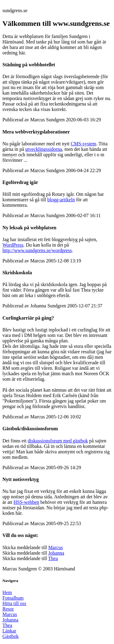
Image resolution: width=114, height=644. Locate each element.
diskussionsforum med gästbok (58, 441)
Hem (7, 592)
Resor (8, 609)
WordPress (13, 245)
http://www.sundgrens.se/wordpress (37, 250)
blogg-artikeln (61, 200)
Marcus (56, 547)
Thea (53, 558)
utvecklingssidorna (44, 149)
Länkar (9, 631)
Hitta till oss (14, 603)
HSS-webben (26, 502)
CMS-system (84, 144)
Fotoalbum (13, 598)
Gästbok (10, 636)
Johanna (56, 553)
